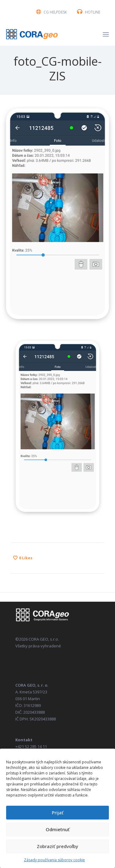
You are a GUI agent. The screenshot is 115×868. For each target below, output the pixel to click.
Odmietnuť (58, 829)
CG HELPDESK (55, 12)
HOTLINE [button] (93, 12)
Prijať (58, 812)
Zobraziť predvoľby (57, 846)
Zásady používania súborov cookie (54, 860)
